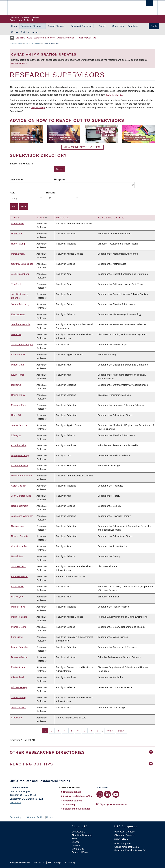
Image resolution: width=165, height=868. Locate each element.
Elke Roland (17, 677)
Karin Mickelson (19, 576)
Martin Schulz (18, 667)
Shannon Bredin (20, 465)
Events (75, 842)
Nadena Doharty (20, 536)
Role (13, 193)
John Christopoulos (21, 496)
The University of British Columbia (17, 8)
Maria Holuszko (19, 617)
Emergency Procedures (20, 862)
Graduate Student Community (73, 803)
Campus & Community (82, 26)
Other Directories (66, 38)
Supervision (118, 26)
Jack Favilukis (18, 566)
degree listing (38, 107)
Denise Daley (18, 395)
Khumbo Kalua (19, 445)
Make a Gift (78, 849)
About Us (37, 32)
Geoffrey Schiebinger (22, 264)
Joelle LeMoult (19, 708)
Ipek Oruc (16, 385)
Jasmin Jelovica (19, 425)
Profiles (41, 817)
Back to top (17, 817)
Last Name (16, 179)
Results (51, 193)
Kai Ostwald (17, 587)
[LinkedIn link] (107, 794)
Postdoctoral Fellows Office (78, 796)
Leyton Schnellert (20, 647)
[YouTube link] (116, 794)
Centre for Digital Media (127, 847)
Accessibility (70, 862)
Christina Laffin (19, 546)
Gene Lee (16, 334)
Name (15, 218)
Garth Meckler (18, 486)
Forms (15, 32)
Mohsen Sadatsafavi (22, 476)
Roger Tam (17, 234)
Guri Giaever (18, 223)
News (75, 838)
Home (14, 26)
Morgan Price (18, 607)
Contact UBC (78, 832)
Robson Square (122, 843)
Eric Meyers (17, 597)
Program (59, 179)
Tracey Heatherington (22, 344)
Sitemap (30, 817)
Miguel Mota (17, 365)
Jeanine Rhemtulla (21, 324)
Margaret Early (19, 405)
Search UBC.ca (80, 852)
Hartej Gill (16, 415)
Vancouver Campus (125, 832)
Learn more (114, 95)
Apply (154, 26)
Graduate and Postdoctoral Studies (82, 781)
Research (51, 817)
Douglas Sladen (19, 657)
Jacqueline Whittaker (22, 516)
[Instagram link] (100, 794)
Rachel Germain (20, 506)
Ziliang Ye (16, 435)
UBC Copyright (55, 862)
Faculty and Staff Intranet (77, 809)
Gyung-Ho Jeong (20, 455)
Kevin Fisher (18, 375)
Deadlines (133, 26)
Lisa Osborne (18, 314)
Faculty (63, 218)
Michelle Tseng (19, 627)
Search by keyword (21, 164)
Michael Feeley (19, 687)
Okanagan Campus (124, 835)
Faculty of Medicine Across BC (130, 850)
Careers (76, 845)
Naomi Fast (17, 556)
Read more (19, 63)
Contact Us (15, 802)
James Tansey (19, 697)
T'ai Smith (16, 284)
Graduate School (16, 43)
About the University (82, 835)
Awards (102, 26)
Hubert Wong (18, 244)
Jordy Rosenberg (20, 274)
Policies (25, 32)
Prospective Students (31, 26)
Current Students (56, 26)
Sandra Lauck (18, 355)
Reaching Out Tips (86, 38)
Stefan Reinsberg (20, 304)
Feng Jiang (17, 637)
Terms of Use (39, 862)
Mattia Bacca (18, 254)
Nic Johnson (18, 526)
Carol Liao (16, 718)
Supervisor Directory (44, 38)
